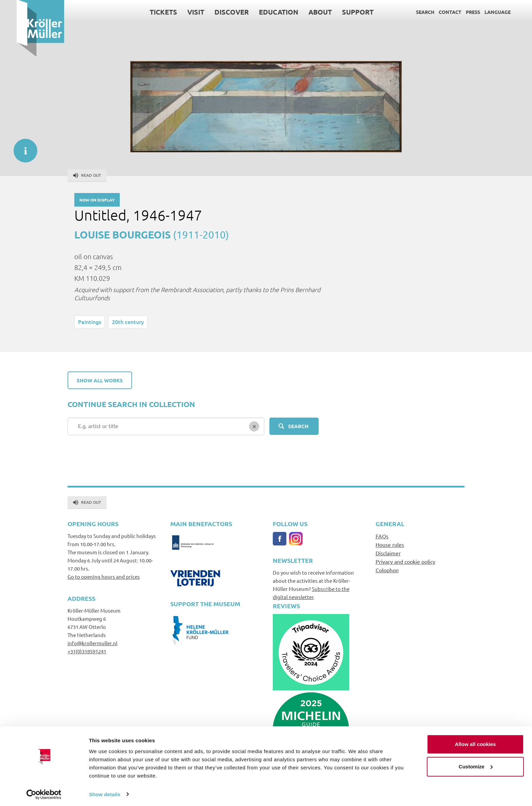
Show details (105, 793)
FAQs (382, 536)
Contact (433, 12)
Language (481, 12)
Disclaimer (388, 553)
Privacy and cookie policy (405, 561)
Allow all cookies (476, 743)
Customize (476, 765)
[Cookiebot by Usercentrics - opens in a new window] (44, 793)
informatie (22, 147)
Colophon (387, 570)
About (303, 12)
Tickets (147, 12)
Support (341, 12)
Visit (179, 12)
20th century (128, 322)
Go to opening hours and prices (104, 577)
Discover (215, 12)
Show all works (100, 380)
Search (408, 12)
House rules (390, 544)
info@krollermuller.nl (92, 643)
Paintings (90, 322)
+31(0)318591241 (87, 651)
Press (456, 12)
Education (262, 12)
